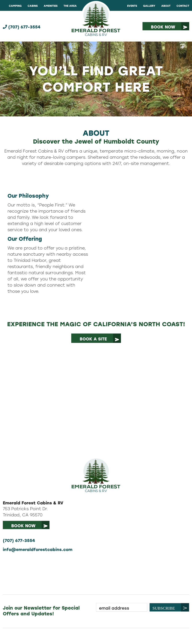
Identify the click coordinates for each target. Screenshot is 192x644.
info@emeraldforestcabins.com (38, 550)
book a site (93, 339)
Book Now (163, 27)
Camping (15, 6)
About (166, 6)
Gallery (149, 6)
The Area (70, 6)
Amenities (51, 6)
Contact (183, 6)
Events (132, 6)
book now (23, 526)
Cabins (33, 6)
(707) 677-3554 (22, 27)
